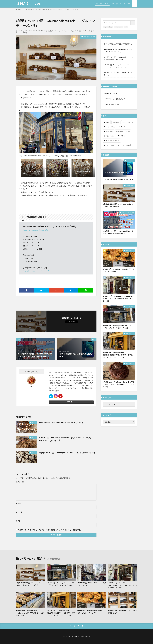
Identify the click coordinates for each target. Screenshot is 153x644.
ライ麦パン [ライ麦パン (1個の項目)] (123, 136)
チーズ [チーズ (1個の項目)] (123, 127)
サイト (18, 521)
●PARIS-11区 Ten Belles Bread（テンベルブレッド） (62, 422)
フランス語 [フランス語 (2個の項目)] (128, 145)
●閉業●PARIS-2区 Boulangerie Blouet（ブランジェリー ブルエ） (67, 453)
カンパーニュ (62, 31)
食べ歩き (91, 31)
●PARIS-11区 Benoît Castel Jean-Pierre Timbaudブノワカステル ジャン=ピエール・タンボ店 (119, 299)
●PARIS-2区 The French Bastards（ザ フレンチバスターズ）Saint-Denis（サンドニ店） (65, 439)
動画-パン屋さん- (130, 251)
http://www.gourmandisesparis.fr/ (36, 230)
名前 (18, 503)
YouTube (34, 423)
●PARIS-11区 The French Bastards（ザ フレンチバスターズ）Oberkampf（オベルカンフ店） (119, 385)
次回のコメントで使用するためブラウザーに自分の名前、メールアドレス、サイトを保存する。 (50, 530)
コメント (20, 482)
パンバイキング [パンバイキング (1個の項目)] (129, 122)
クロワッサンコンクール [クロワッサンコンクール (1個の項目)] (113, 145)
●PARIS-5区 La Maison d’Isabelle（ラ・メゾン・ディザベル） (118, 271)
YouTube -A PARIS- (102, 4)
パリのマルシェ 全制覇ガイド (114, 99)
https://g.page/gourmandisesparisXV (37, 271)
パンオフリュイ (71, 31)
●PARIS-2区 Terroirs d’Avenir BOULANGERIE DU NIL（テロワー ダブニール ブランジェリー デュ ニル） (119, 356)
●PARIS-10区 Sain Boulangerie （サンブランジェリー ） (122, 612)
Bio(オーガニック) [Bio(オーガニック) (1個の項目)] (111, 127)
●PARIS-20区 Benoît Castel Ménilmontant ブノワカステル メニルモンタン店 (30, 613)
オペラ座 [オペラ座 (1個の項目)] (117, 122)
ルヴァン (86, 31)
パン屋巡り (79, 31)
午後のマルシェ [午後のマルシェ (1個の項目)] (110, 136)
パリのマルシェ (119, 27)
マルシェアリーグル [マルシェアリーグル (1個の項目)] (124, 131)
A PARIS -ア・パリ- (83, 636)
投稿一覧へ (71, 402)
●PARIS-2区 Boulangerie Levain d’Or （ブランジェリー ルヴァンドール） (117, 66)
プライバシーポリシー (111, 104)
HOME (20, 10)
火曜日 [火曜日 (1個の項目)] (108, 122)
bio (57, 31)
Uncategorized (130, 162)
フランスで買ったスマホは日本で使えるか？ (119, 44)
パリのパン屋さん (30, 10)
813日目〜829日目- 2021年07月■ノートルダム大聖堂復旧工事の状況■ (119, 58)
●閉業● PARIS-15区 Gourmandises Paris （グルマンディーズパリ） (58, 10)
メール (19, 512)
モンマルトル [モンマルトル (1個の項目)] (109, 131)
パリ (126, 27)
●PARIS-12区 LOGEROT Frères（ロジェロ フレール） (119, 74)
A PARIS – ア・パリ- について (114, 93)
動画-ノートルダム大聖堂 (128, 213)
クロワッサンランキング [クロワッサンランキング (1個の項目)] (113, 140)
